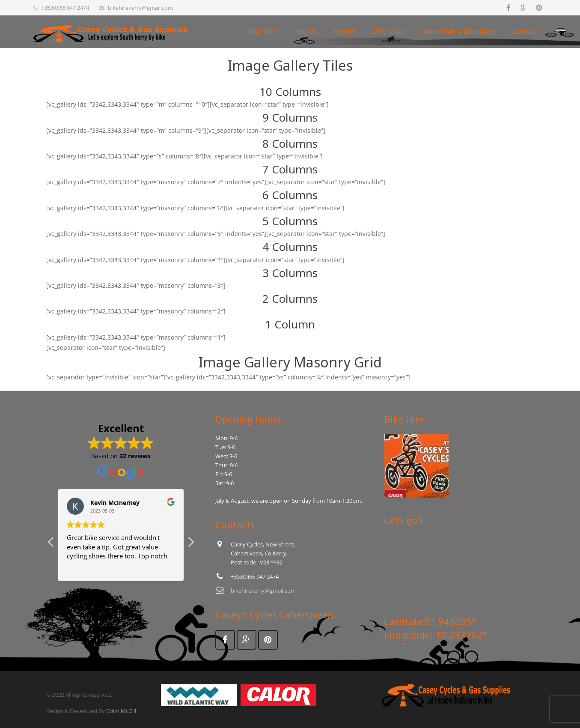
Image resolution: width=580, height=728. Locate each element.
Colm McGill (121, 711)
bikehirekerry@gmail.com (140, 8)
